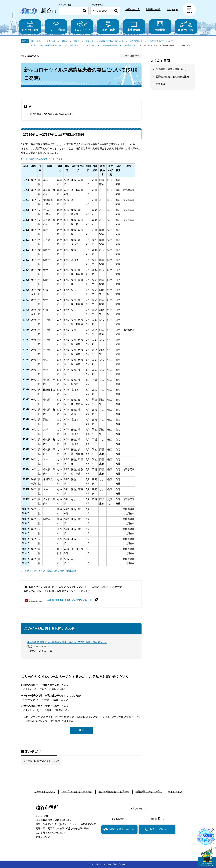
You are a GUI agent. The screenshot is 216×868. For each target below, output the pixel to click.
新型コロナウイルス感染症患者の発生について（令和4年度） (56, 45)
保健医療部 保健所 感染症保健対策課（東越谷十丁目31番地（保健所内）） (67, 642)
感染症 (77, 41)
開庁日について (44, 837)
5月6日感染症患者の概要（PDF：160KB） (44, 159)
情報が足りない (60, 689)
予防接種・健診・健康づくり (171, 69)
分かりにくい (61, 700)
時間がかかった (65, 710)
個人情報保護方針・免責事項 (114, 792)
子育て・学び (82, 26)
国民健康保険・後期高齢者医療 (172, 77)
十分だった (31, 689)
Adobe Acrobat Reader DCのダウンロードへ (72, 600)
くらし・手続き (56, 26)
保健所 (65, 41)
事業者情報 (134, 26)
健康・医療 (51, 41)
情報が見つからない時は (149, 792)
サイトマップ (175, 792)
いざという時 (30, 26)
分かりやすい (32, 700)
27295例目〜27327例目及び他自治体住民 (52, 114)
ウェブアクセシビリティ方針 (77, 792)
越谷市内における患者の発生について (41, 761)
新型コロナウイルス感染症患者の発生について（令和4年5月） (112, 45)
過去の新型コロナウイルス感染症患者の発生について (151, 41)
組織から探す (186, 26)
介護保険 (160, 84)
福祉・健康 (108, 26)
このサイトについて (45, 792)
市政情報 (160, 26)
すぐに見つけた (34, 710)
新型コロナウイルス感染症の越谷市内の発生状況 (50, 571)
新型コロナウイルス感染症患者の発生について (105, 41)
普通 (44, 689)
